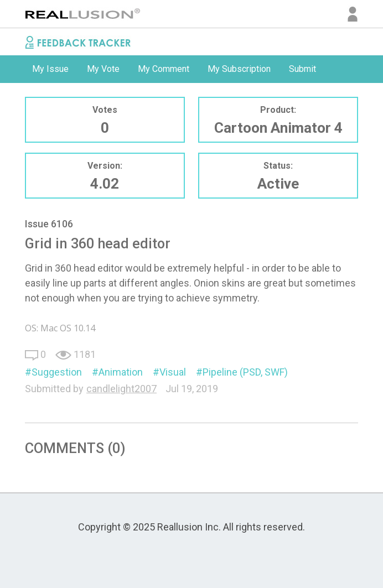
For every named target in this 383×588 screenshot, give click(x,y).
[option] (50, 69)
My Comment (164, 69)
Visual (173, 372)
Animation (121, 372)
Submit (302, 69)
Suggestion (57, 372)
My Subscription (239, 69)
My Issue (50, 69)
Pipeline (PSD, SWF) (245, 372)
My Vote (103, 69)
